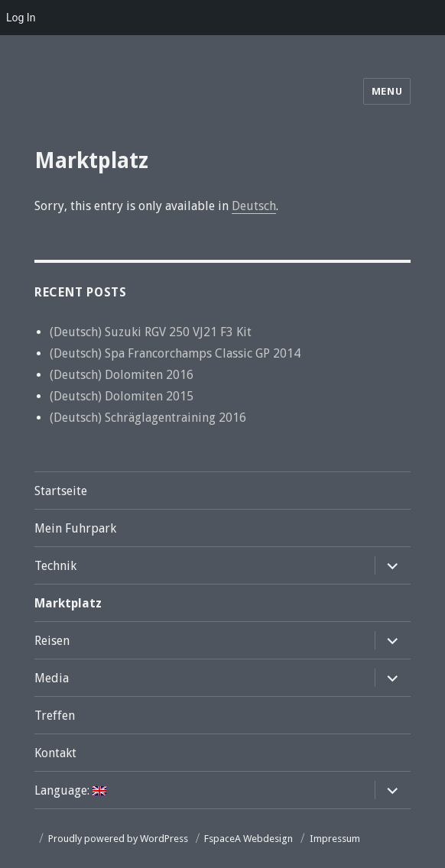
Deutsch (254, 206)
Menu (387, 91)
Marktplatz (68, 603)
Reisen (52, 641)
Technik (55, 566)
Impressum (335, 839)
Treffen (55, 716)
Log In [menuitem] (21, 18)
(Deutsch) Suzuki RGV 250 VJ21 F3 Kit (151, 332)
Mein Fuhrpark (75, 528)
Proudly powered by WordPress (118, 839)
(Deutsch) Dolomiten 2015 (122, 396)
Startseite (61, 491)
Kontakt (55, 753)
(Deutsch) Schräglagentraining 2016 (148, 418)
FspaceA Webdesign (248, 839)
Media (52, 678)
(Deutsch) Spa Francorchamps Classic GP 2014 (175, 353)
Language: (70, 790)
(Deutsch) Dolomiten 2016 (122, 375)
